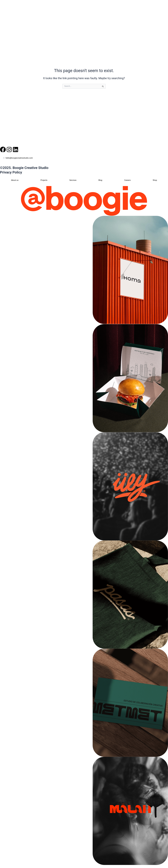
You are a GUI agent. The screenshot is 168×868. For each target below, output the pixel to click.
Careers (127, 180)
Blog (100, 180)
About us (15, 180)
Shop (155, 180)
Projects (44, 180)
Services (73, 180)
